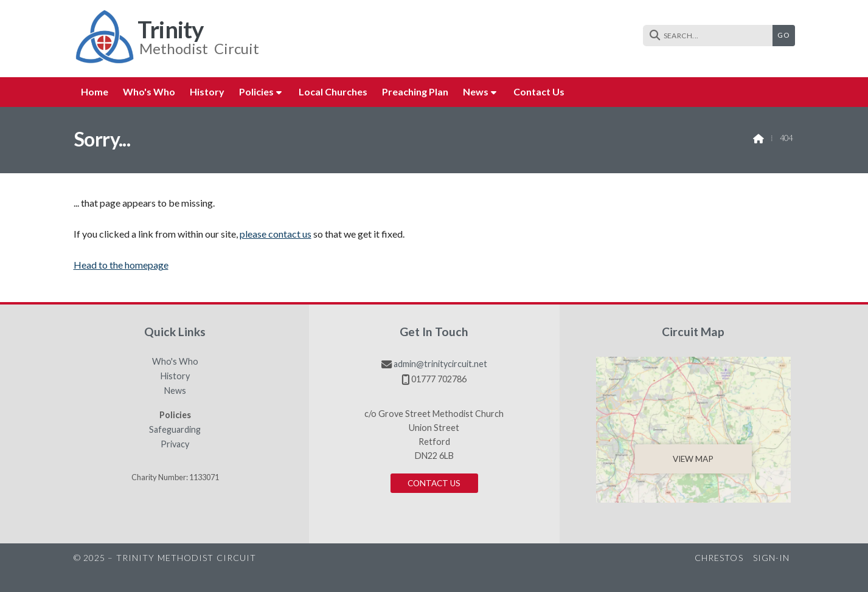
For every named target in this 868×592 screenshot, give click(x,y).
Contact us (434, 483)
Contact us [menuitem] (539, 91)
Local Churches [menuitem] (333, 91)
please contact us (276, 234)
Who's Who (175, 362)
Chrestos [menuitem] (719, 558)
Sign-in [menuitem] (772, 558)
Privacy (175, 444)
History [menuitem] (207, 91)
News (175, 391)
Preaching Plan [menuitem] (415, 91)
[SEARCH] (711, 36)
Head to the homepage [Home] (121, 265)
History (175, 376)
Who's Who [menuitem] (149, 91)
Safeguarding (175, 430)
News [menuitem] (476, 91)
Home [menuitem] (95, 91)
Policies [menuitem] (256, 91)
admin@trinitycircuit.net (440, 364)
